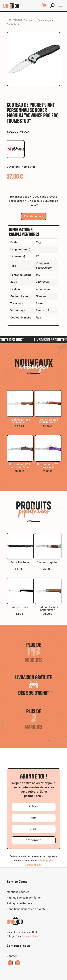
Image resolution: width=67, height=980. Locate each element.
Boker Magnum (46, 20)
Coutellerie (13, 24)
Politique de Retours (20, 903)
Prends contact (34, 216)
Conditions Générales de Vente (26, 909)
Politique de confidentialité (24, 898)
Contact (12, 956)
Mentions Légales (18, 892)
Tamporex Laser (31, 936)
